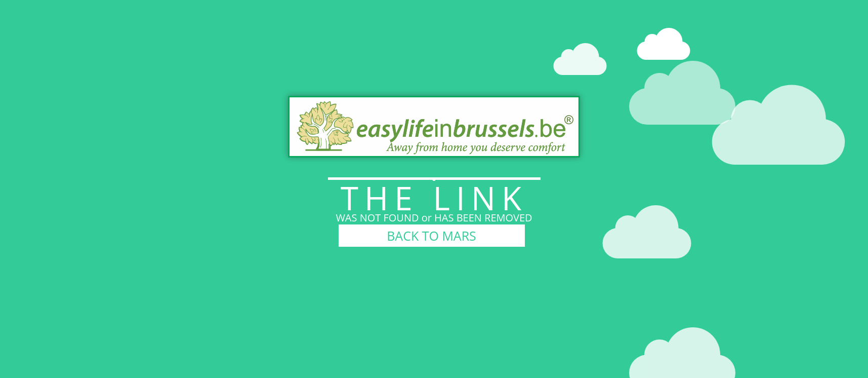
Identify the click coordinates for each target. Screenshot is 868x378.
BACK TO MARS (431, 236)
